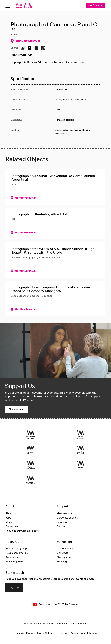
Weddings (62, 562)
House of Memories (17, 553)
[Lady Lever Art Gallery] (30, 480)
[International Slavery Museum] (30, 450)
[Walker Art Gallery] (30, 465)
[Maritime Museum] (81, 450)
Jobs (8, 518)
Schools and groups (17, 549)
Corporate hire (65, 549)
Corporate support (67, 518)
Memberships (64, 513)
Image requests (14, 562)
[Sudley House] (81, 465)
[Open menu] (8, 6)
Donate (61, 526)
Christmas (63, 553)
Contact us (12, 526)
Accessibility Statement (84, 633)
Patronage (62, 522)
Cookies (63, 633)
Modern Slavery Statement (41, 633)
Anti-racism (12, 557)
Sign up (14, 587)
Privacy (20, 633)
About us (11, 513)
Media (9, 522)
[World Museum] (81, 435)
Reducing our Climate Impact (22, 531)
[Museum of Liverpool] (30, 435)
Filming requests (66, 557)
